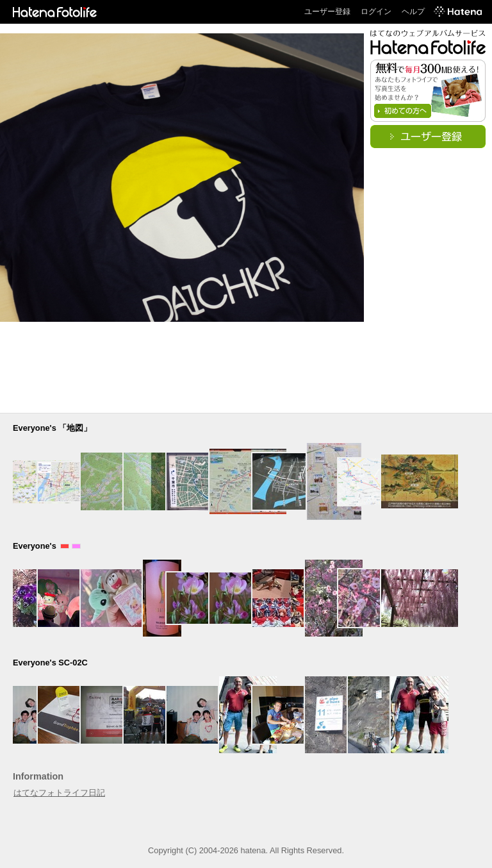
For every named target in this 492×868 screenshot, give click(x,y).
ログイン (376, 12)
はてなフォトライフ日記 (59, 793)
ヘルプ (413, 12)
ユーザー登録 (327, 12)
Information (38, 776)
